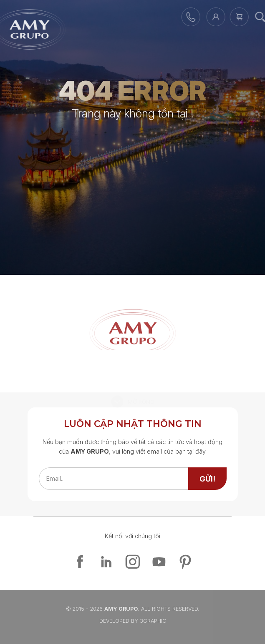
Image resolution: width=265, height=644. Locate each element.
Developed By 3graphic (133, 621)
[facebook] (80, 562)
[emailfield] (114, 479)
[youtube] (159, 562)
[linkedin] (106, 562)
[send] (207, 479)
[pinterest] (185, 562)
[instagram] (132, 562)
